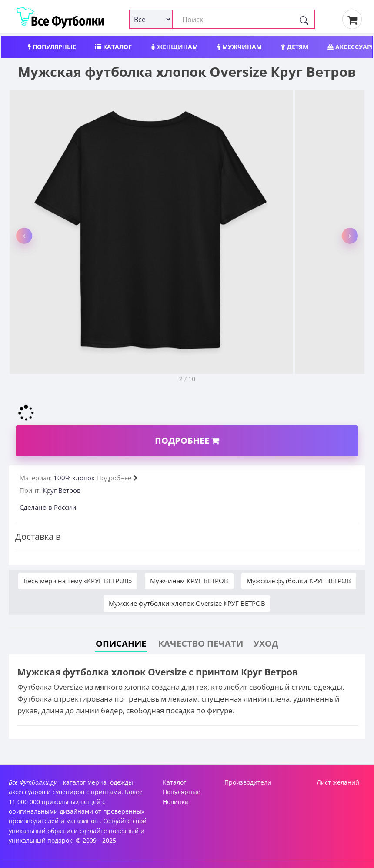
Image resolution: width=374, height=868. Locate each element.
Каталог (114, 47)
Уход (266, 644)
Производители (248, 782)
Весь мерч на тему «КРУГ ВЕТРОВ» (78, 581)
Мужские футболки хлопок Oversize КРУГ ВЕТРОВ (187, 603)
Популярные (52, 47)
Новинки (176, 802)
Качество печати (201, 644)
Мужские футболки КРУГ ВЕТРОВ (299, 581)
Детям (295, 47)
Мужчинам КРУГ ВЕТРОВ (189, 581)
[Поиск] (304, 19)
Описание (121, 644)
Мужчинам (239, 47)
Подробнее (187, 441)
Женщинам (174, 47)
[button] (24, 236)
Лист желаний (338, 782)
